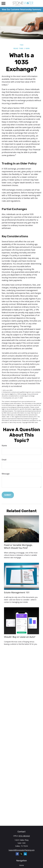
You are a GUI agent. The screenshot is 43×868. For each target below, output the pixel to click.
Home (22, 865)
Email (4, 460)
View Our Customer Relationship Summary (21, 9)
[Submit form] (8, 495)
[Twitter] (21, 854)
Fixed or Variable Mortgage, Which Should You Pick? (18, 546)
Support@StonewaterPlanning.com (22, 850)
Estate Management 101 (17, 592)
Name (4, 446)
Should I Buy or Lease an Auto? (20, 637)
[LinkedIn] (25, 854)
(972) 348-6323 (24, 836)
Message (6, 474)
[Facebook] (17, 854)
